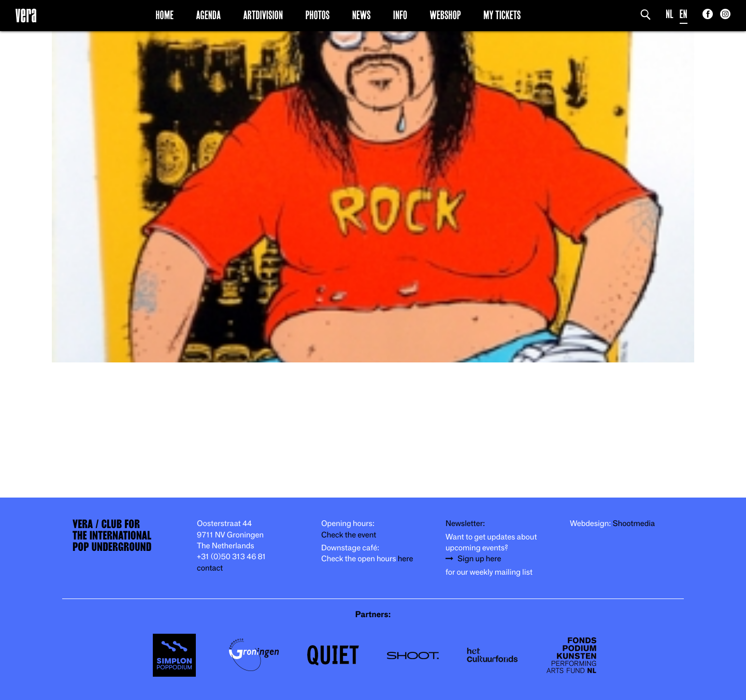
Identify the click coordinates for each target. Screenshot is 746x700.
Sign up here (479, 559)
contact (210, 568)
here (406, 559)
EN (684, 14)
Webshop (446, 15)
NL (670, 14)
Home (164, 15)
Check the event (349, 535)
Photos (317, 15)
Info (400, 15)
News (362, 15)
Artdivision (263, 15)
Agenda (208, 15)
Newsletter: (465, 524)
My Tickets (502, 15)
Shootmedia (634, 524)
